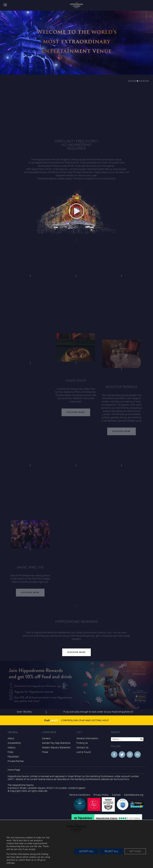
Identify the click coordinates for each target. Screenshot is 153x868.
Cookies (116, 795)
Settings (135, 851)
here (127, 779)
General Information (87, 738)
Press (45, 752)
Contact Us (83, 748)
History (12, 748)
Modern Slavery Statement (56, 748)
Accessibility (14, 743)
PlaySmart (13, 757)
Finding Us (82, 743)
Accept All (86, 851)
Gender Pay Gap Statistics (56, 743)
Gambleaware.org (134, 795)
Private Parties (16, 761)
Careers (46, 738)
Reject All (112, 851)
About (11, 738)
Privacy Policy (101, 795)
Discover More (76, 413)
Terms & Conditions (80, 795)
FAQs (10, 752)
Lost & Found (84, 752)
